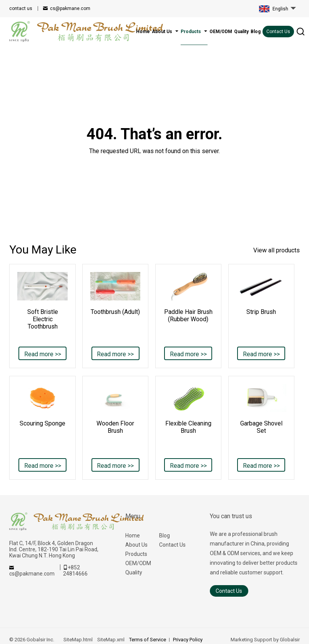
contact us (21, 8)
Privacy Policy (188, 640)
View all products (277, 250)
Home (133, 536)
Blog (164, 536)
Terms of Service (148, 640)
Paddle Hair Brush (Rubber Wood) (188, 315)
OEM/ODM (138, 563)
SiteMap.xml (111, 640)
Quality (134, 572)
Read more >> (43, 354)
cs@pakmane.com (70, 8)
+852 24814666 (75, 571)
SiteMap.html (78, 640)
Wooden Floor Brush (115, 427)
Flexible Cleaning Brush (188, 427)
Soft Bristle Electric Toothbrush (43, 319)
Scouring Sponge (42, 423)
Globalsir (290, 640)
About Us (136, 545)
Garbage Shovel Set (261, 427)
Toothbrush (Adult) (115, 312)
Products (136, 554)
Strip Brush (261, 312)
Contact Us (278, 32)
